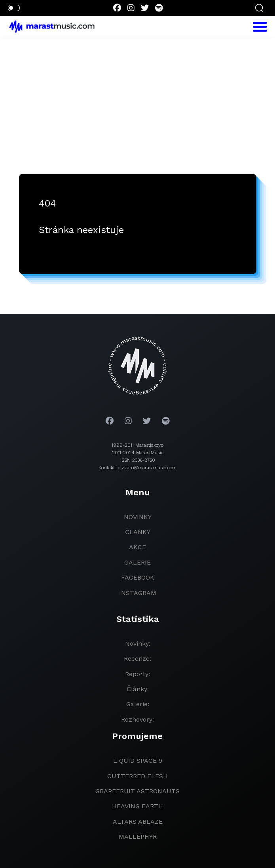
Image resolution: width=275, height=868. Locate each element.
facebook (138, 577)
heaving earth (137, 806)
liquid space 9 (138, 761)
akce (137, 547)
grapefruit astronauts (137, 791)
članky (138, 532)
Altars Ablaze (138, 822)
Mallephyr (138, 837)
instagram (138, 593)
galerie (137, 562)
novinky (138, 517)
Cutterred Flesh (137, 776)
